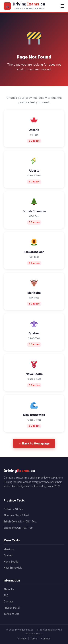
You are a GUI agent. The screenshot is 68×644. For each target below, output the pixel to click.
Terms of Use (12, 614)
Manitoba (9, 549)
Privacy (22, 639)
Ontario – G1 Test (14, 509)
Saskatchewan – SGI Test (18, 528)
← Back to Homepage (34, 443)
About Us (9, 589)
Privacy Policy (12, 608)
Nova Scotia (11, 562)
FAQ (6, 596)
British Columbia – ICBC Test (20, 522)
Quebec (8, 555)
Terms (34, 639)
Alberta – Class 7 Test (16, 515)
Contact (8, 602)
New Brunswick (13, 568)
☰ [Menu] (62, 6)
